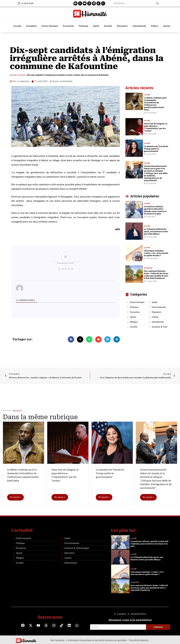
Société (108, 26)
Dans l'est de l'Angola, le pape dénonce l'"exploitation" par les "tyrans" (65, 475)
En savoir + (15, 497)
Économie (68, 26)
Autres (167, 26)
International (139, 26)
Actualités (31, 26)
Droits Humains (50, 26)
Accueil (17, 26)
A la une (22, 75)
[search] (133, 3)
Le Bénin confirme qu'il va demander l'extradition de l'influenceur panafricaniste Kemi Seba (23, 475)
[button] (71, 339)
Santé (96, 26)
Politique (83, 26)
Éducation (122, 26)
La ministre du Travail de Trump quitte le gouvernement (110, 473)
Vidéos (154, 26)
